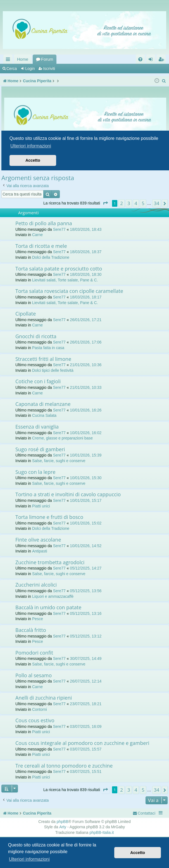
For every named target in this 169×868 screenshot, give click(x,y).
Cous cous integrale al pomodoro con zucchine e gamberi (82, 743)
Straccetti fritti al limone (43, 359)
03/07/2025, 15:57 (86, 749)
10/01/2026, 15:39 (86, 455)
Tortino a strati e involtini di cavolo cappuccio (68, 494)
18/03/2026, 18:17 (86, 297)
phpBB (63, 822)
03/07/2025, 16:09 (86, 726)
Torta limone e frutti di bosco (49, 517)
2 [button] (122, 203)
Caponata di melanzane (43, 404)
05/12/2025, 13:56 (86, 591)
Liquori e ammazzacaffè (53, 596)
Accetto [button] (138, 853)
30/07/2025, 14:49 (86, 658)
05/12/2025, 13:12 (86, 636)
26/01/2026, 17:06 (86, 342)
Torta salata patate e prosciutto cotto (59, 269)
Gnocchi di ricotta (36, 336)
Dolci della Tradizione (51, 257)
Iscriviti (49, 69)
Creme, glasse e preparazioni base (62, 438)
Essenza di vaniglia (37, 427)
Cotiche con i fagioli (38, 381)
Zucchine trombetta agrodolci (50, 562)
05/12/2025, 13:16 (86, 613)
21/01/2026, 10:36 (86, 365)
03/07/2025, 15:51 (86, 771)
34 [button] (157, 203)
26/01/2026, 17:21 (86, 320)
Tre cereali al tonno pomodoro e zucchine (64, 766)
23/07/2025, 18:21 (86, 704)
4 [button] (136, 203)
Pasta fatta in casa (48, 348)
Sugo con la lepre (35, 472)
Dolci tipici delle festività (53, 370)
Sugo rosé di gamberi (40, 449)
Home (23, 59)
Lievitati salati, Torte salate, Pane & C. (65, 280)
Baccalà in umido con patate (48, 607)
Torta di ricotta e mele (41, 246)
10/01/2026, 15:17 (86, 500)
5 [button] (143, 203)
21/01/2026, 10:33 (86, 387)
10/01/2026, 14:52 (86, 546)
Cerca (12, 69)
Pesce (38, 619)
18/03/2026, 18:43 (86, 229)
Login (30, 69)
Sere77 (59, 229)
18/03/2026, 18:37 (86, 252)
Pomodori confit (34, 653)
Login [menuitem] (152, 60)
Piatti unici (41, 506)
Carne (37, 235)
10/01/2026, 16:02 (86, 433)
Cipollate (26, 314)
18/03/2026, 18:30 (86, 274)
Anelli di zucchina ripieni (44, 698)
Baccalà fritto (31, 630)
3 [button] (129, 203)
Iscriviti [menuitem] (162, 60)
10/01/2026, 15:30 (86, 478)
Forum (47, 59)
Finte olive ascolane (38, 540)
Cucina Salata (44, 415)
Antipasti (40, 551)
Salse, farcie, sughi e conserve (59, 461)
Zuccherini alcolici (36, 585)
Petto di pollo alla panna (44, 223)
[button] (105, 203)
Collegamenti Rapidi (9, 60)
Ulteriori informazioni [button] (29, 859)
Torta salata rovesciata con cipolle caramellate (69, 291)
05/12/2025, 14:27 (86, 568)
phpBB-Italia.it (102, 832)
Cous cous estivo (35, 720)
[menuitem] (140, 59)
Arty (63, 827)
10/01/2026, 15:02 (86, 523)
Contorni (40, 709)
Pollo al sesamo (34, 675)
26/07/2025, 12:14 (86, 681)
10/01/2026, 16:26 (86, 410)
